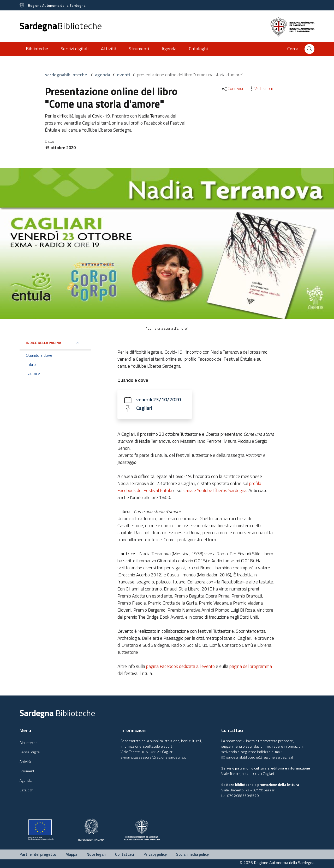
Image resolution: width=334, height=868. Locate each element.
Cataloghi (198, 49)
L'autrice (33, 373)
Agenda (169, 49)
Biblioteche (37, 49)
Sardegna (61, 26)
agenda (103, 75)
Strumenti (139, 49)
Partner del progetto (38, 855)
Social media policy (192, 855)
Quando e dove (39, 355)
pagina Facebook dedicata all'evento (180, 666)
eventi (124, 75)
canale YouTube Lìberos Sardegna (215, 491)
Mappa (71, 855)
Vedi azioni (260, 88)
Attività (109, 49)
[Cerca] (309, 49)
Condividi (232, 88)
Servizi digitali (74, 49)
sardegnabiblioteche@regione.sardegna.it (257, 757)
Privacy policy (155, 855)
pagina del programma (251, 666)
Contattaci (125, 855)
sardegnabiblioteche (67, 75)
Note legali (96, 855)
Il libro (31, 364)
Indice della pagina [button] (43, 343)
